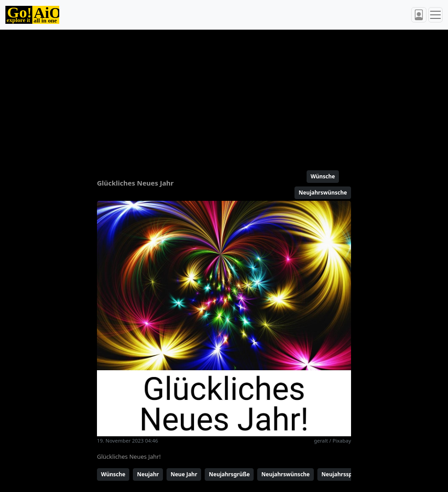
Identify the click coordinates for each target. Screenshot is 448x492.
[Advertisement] (224, 96)
